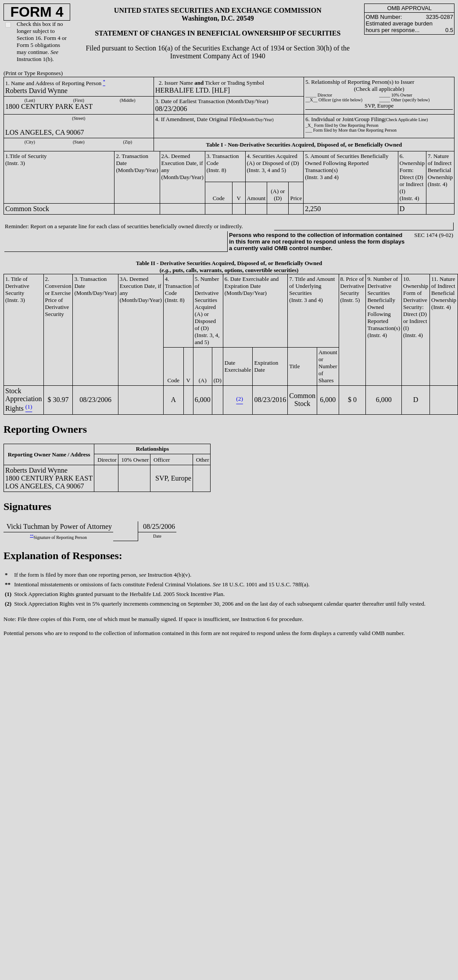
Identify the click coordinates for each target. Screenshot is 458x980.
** (32, 536)
